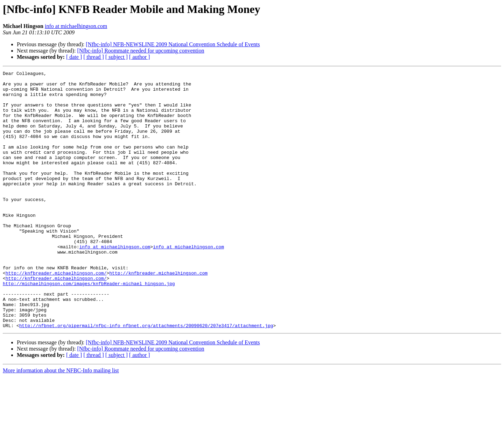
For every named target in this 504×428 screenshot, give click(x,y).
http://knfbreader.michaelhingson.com (158, 314)
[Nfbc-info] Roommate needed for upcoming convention (141, 51)
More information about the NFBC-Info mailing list (61, 422)
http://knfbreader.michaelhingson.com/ (56, 314)
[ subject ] (117, 57)
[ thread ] (94, 57)
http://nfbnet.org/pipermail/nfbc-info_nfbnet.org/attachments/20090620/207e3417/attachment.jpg (146, 377)
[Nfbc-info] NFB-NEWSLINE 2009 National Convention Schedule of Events (173, 44)
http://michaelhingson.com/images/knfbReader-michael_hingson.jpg (89, 326)
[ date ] (74, 57)
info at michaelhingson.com (76, 26)
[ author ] (140, 57)
